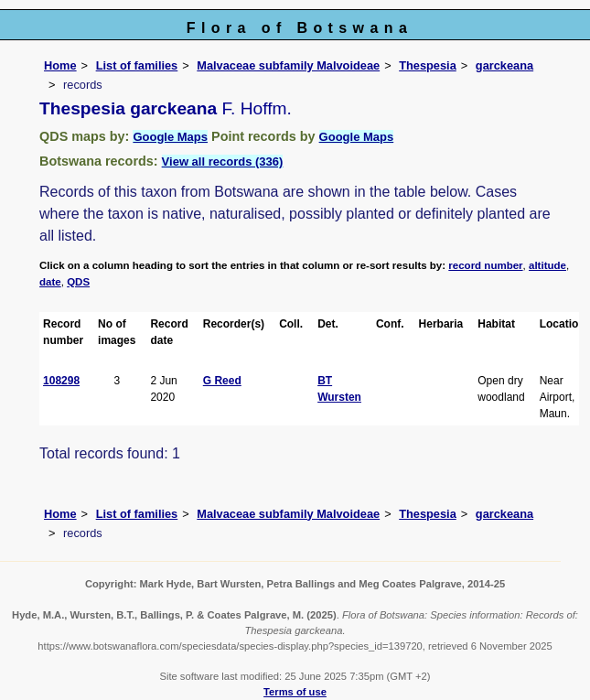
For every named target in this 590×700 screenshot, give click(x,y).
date (50, 282)
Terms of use (295, 692)
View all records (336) (223, 162)
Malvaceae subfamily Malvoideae (288, 65)
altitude (547, 265)
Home (60, 65)
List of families (137, 65)
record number (485, 265)
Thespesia (428, 65)
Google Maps (170, 137)
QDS (78, 282)
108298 (61, 381)
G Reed (222, 381)
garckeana (504, 65)
